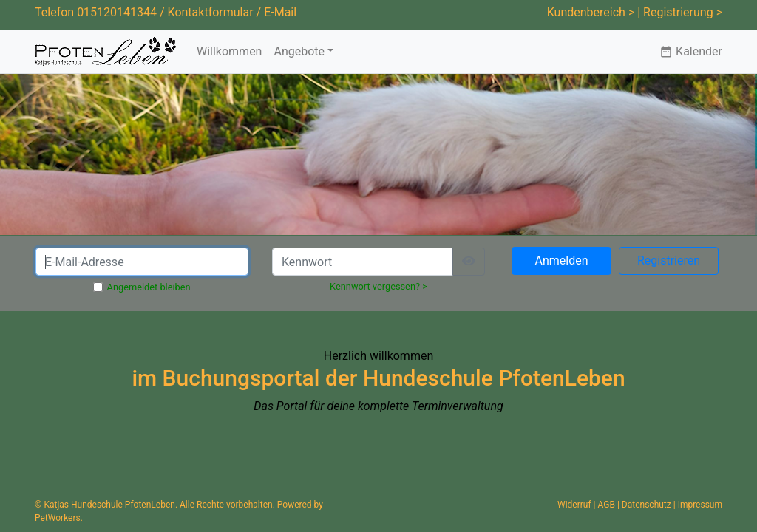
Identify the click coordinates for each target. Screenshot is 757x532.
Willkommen (229, 51)
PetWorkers (58, 518)
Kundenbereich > (591, 12)
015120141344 (117, 12)
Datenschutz (646, 505)
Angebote (299, 51)
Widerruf (574, 505)
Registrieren (669, 260)
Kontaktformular (211, 12)
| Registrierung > (680, 12)
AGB (607, 505)
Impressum (700, 505)
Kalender (691, 51)
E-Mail (280, 12)
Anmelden (561, 260)
